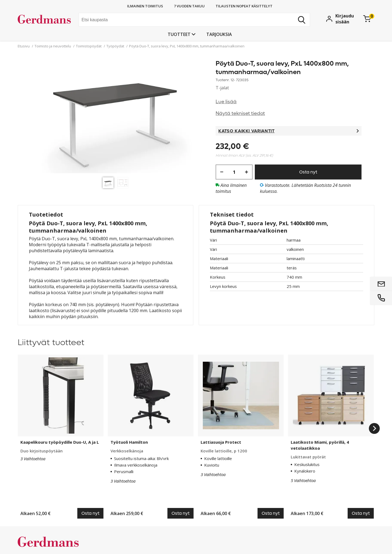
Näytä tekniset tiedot (240, 113)
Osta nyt (308, 172)
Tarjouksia (219, 34)
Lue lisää (226, 102)
